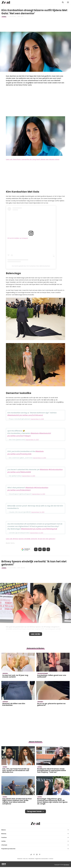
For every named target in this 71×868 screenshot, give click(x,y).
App (48, 549)
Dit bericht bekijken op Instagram (18, 238)
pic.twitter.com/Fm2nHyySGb (19, 454)
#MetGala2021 (13, 415)
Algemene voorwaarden (42, 859)
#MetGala (35, 433)
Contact (51, 859)
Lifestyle (4, 845)
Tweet (40, 549)
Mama (4, 830)
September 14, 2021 (37, 419)
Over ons (25, 859)
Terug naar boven (34, 811)
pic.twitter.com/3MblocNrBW (19, 472)
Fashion (4, 837)
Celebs (4, 17)
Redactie (20, 859)
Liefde (3, 841)
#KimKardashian (56, 470)
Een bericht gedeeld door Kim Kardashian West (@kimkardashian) (31, 266)
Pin (44, 549)
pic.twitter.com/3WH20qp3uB (45, 529)
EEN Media (66, 865)
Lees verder (36, 634)
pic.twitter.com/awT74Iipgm (19, 436)
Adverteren (32, 859)
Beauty (4, 834)
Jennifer (23, 568)
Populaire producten (8, 849)
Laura (22, 17)
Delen (36, 549)
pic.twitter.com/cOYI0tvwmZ (31, 415)
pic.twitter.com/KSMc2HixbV (19, 490)
